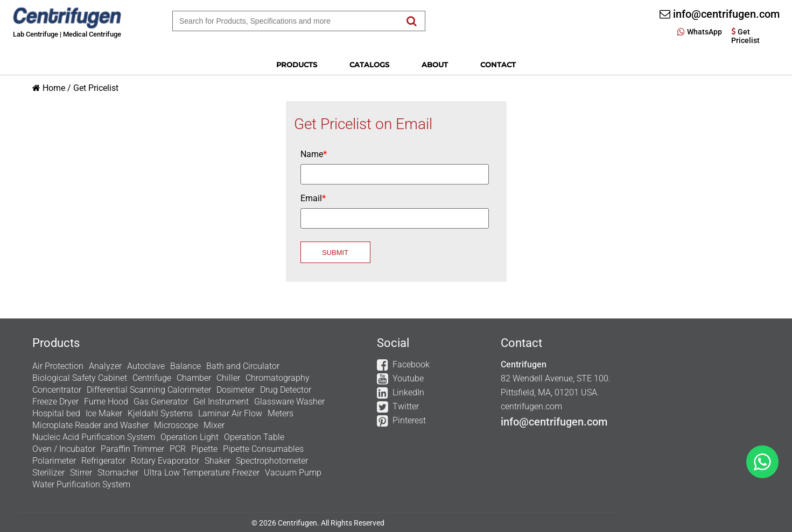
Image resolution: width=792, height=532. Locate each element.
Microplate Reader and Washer (90, 425)
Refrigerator (103, 461)
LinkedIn (408, 392)
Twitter (406, 406)
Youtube (408, 378)
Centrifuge (152, 378)
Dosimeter (236, 390)
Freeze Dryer (55, 402)
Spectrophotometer (272, 461)
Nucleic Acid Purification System (94, 437)
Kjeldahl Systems (160, 413)
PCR (178, 449)
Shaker (218, 461)
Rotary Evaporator (165, 461)
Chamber (194, 378)
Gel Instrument (221, 402)
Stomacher (118, 473)
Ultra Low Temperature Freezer (202, 473)
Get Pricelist (96, 88)
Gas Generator (161, 402)
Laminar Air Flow (230, 413)
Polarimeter (54, 461)
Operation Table (254, 437)
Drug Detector (286, 390)
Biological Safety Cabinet (80, 378)
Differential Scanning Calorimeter (149, 390)
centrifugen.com (531, 406)
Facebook (411, 364)
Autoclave (146, 366)
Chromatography (278, 378)
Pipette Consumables (263, 449)
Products (297, 65)
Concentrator (57, 390)
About (435, 65)
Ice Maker (104, 413)
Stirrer (81, 473)
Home (54, 88)
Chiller (228, 378)
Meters (281, 413)
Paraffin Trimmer (132, 449)
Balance (185, 366)
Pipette (204, 449)
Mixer (214, 425)
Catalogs (369, 65)
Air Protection (58, 366)
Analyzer (105, 366)
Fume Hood (106, 402)
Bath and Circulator (243, 366)
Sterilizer (48, 473)
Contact (498, 65)
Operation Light (190, 437)
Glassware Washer (289, 402)
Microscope (176, 425)
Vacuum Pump (293, 473)
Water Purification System (81, 484)
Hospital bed (56, 413)
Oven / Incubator (64, 449)
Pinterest (409, 420)
